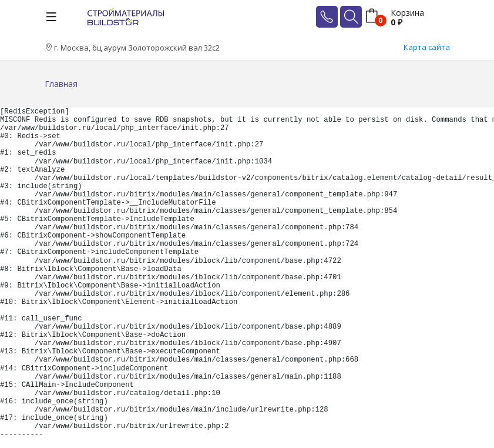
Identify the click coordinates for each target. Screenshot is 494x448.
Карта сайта (427, 47)
